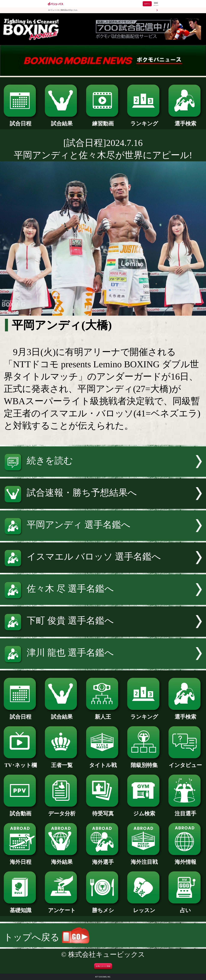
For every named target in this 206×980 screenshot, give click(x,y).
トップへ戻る (46, 937)
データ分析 (62, 811)
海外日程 (21, 859)
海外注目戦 (144, 859)
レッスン (144, 908)
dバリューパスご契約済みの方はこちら (63, 10)
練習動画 (103, 121)
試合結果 (62, 121)
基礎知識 (21, 908)
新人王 (103, 714)
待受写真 (103, 811)
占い (185, 908)
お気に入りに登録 (103, 966)
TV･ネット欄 (21, 763)
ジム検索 (144, 811)
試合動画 (21, 811)
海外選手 (103, 859)
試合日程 (21, 121)
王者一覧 (62, 763)
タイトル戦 (103, 763)
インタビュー (185, 763)
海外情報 (185, 859)
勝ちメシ (103, 908)
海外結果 (62, 859)
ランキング (144, 121)
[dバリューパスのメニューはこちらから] (156, 4)
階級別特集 (144, 763)
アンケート (62, 908)
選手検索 (185, 121)
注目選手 (185, 811)
